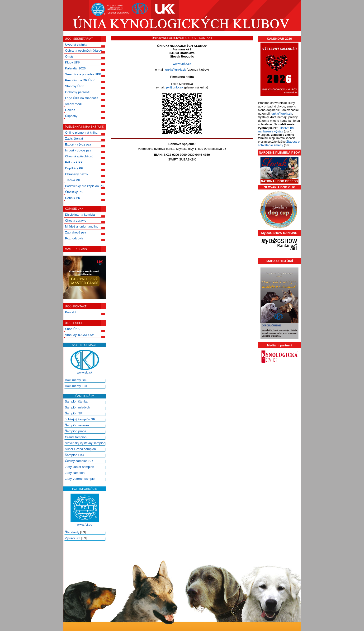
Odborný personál (78, 92)
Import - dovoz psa (78, 150)
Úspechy (71, 116)
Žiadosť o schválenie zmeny (279, 143)
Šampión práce (76, 431)
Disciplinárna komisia (80, 215)
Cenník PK (73, 198)
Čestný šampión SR (79, 461)
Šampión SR (74, 413)
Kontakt (70, 312)
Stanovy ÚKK (74, 86)
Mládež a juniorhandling (82, 226)
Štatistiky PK (74, 192)
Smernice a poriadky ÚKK (83, 74)
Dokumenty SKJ (76, 380)
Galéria (70, 110)
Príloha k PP (74, 162)
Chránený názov (77, 174)
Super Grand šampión (80, 449)
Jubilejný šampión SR (80, 419)
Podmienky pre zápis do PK (85, 186)
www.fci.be (85, 525)
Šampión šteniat (76, 401)
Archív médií (74, 104)
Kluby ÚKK (73, 62)
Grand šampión (76, 437)
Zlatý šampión (75, 473)
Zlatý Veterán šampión (81, 479)
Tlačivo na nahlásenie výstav (276, 130)
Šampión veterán (77, 425)
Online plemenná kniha (81, 133)
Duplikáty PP (74, 168)
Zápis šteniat (74, 138)
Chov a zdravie (76, 221)
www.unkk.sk (182, 64)
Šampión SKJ (74, 455)
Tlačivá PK (73, 180)
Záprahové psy (76, 232)
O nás (69, 56)
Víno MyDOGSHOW (79, 335)
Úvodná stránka (76, 45)
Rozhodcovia (74, 238)
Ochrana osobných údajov (83, 51)
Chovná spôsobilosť (79, 156)
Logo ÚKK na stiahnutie (82, 98)
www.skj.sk (85, 372)
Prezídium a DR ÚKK (80, 80)
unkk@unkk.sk (176, 70)
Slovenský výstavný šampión (85, 443)
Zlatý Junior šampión (79, 467)
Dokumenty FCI (76, 386)
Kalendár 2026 (75, 68)
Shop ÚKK (72, 329)
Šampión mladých (77, 407)
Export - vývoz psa (78, 144)
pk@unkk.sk (175, 87)
